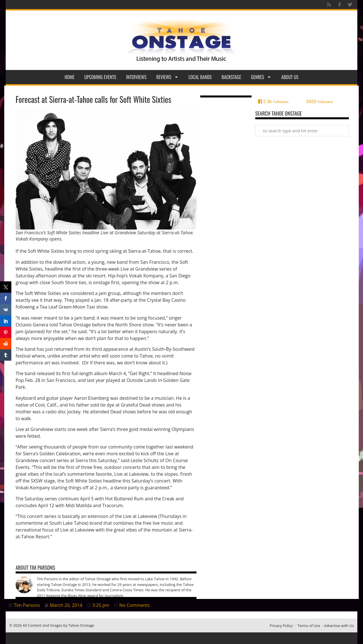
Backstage (232, 77)
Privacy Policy (281, 626)
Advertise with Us (339, 626)
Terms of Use (309, 626)
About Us (290, 77)
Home (70, 77)
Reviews (167, 77)
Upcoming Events (100, 77)
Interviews (136, 77)
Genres (261, 77)
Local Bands (200, 77)
